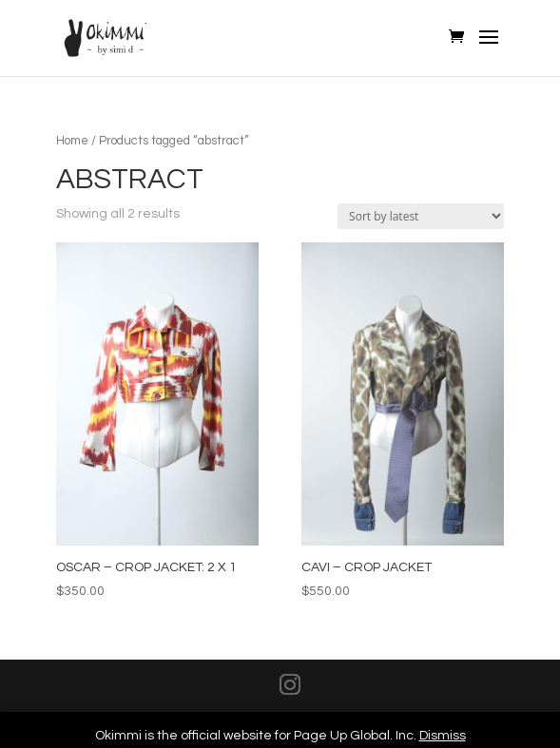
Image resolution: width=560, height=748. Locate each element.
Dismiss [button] (443, 736)
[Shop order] (421, 216)
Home (72, 141)
